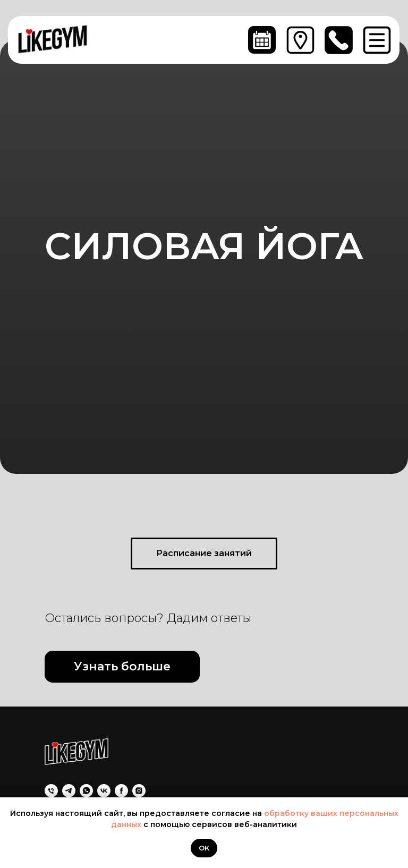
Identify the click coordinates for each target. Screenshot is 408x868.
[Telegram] (69, 791)
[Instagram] (139, 791)
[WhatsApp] (86, 791)
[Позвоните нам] (51, 791)
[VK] (104, 791)
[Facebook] (121, 791)
